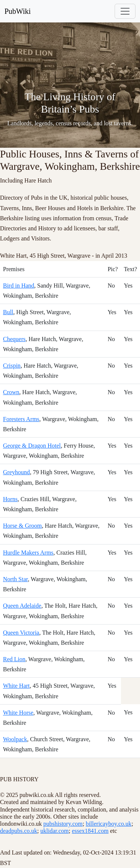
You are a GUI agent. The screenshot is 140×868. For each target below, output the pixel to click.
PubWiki (18, 11)
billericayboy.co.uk (109, 824)
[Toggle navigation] (125, 11)
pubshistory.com (63, 824)
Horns (10, 499)
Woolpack (15, 739)
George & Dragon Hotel (32, 446)
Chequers (14, 339)
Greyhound (16, 472)
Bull (8, 312)
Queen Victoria (21, 633)
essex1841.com (90, 831)
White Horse (18, 713)
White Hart (16, 686)
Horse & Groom (22, 526)
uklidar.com (55, 831)
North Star (15, 579)
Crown (11, 392)
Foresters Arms (21, 419)
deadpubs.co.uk (19, 831)
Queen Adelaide (22, 606)
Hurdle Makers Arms (28, 553)
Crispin (12, 366)
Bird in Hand (19, 286)
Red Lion (14, 659)
